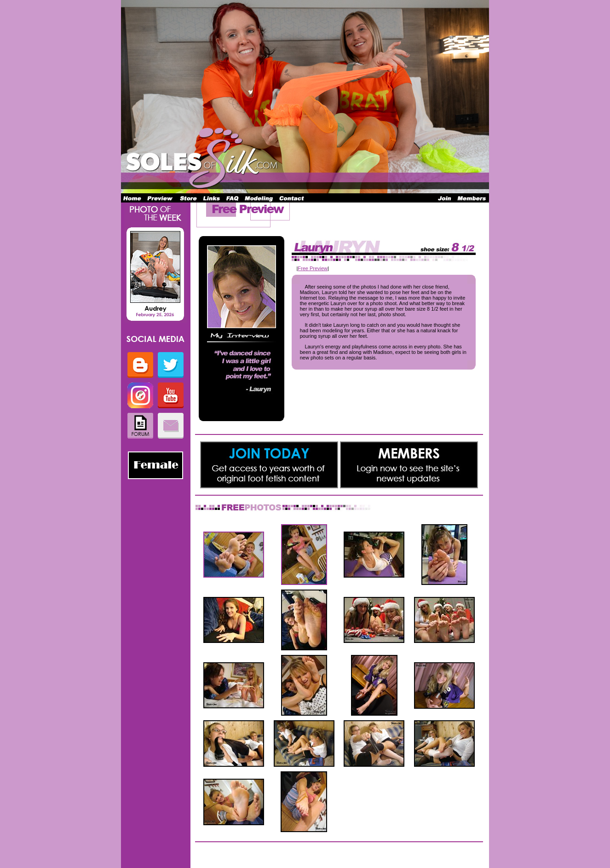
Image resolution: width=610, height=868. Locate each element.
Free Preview (313, 268)
